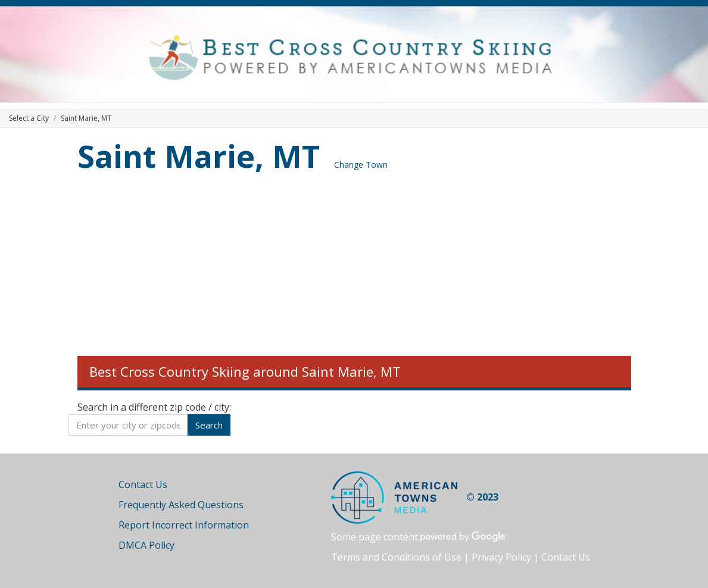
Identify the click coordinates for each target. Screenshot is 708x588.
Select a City (29, 118)
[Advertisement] (354, 267)
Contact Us (143, 484)
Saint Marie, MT (199, 156)
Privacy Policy (501, 557)
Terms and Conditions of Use (396, 557)
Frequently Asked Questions (181, 505)
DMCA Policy (146, 545)
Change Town (361, 165)
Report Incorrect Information (184, 525)
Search (209, 425)
